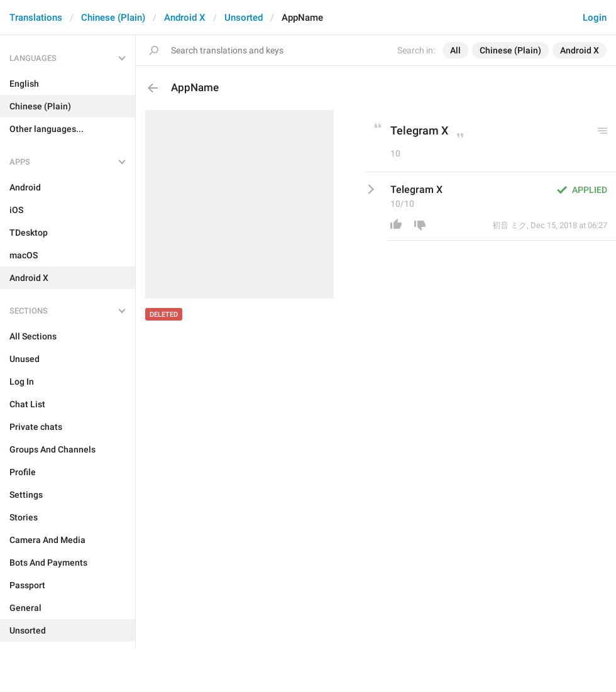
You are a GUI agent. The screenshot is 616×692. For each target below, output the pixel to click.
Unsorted (244, 18)
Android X (185, 18)
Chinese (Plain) (113, 18)
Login (595, 18)
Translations (36, 18)
